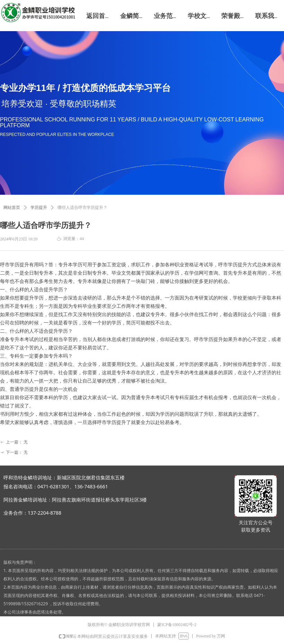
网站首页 (12, 208)
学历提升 (39, 208)
